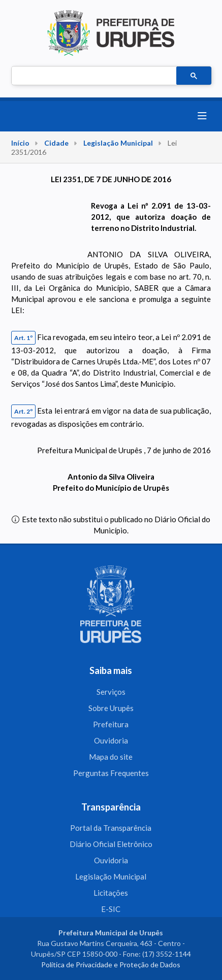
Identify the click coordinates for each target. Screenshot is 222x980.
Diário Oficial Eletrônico (111, 844)
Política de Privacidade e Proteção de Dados (111, 965)
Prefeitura (111, 724)
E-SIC (111, 909)
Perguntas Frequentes (111, 773)
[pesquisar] (93, 76)
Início (20, 143)
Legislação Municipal (118, 143)
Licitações (111, 893)
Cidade (56, 143)
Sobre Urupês (111, 708)
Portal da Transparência (111, 828)
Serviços (111, 692)
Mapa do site (111, 757)
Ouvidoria (111, 740)
